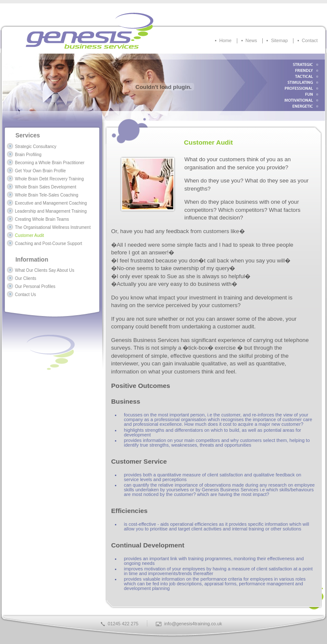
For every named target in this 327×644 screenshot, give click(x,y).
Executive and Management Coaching (51, 203)
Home (225, 40)
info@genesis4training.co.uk (193, 624)
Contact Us (25, 295)
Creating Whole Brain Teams (42, 219)
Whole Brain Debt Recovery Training (49, 179)
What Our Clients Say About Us (45, 270)
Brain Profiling (28, 155)
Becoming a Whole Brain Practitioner (50, 163)
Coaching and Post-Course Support (49, 244)
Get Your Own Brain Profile (40, 171)
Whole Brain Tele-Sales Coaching (47, 195)
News (251, 40)
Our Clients (26, 278)
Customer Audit (29, 235)
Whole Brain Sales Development (46, 187)
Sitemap (279, 40)
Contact (310, 40)
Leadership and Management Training (51, 211)
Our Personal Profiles (35, 286)
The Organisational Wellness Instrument (53, 227)
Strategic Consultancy (36, 147)
